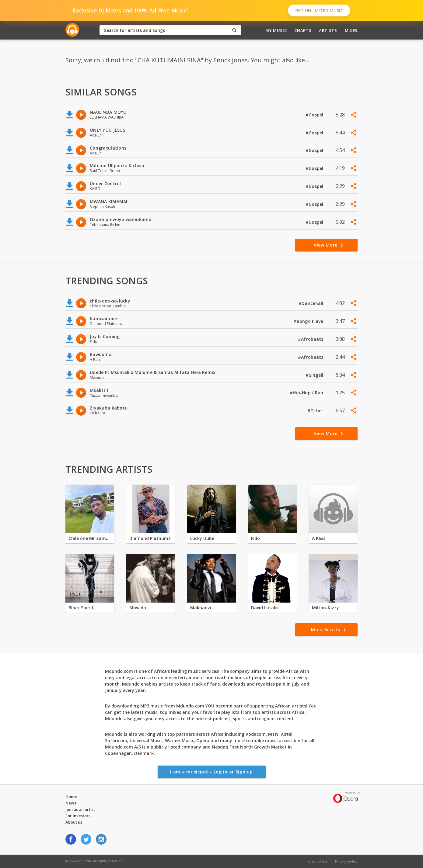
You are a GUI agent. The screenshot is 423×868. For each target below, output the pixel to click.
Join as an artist (80, 809)
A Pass (319, 538)
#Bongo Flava (309, 321)
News (71, 803)
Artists (328, 30)
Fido (255, 538)
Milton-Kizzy (325, 608)
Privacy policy (346, 861)
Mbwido (138, 608)
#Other (316, 411)
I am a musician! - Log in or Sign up (211, 772)
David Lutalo (264, 608)
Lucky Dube (202, 538)
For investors (78, 816)
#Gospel (315, 115)
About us (74, 822)
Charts (303, 30)
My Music (276, 30)
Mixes (351, 30)
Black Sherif (81, 608)
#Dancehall (312, 303)
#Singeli (315, 375)
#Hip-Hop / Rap (307, 393)
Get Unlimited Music (319, 10)
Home (71, 797)
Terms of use (317, 861)
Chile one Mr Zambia (90, 538)
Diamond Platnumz (150, 538)
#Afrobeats (311, 339)
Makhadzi (201, 608)
